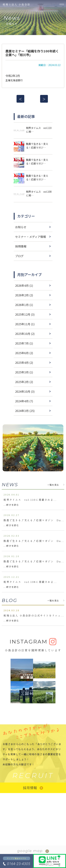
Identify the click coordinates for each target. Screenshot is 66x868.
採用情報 (21, 246)
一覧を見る (53, 485)
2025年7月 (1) (24, 343)
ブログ (19, 256)
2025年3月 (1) (24, 372)
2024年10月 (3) (25, 391)
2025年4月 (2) (24, 363)
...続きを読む (11, 505)
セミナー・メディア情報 (31, 237)
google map (30, 851)
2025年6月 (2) (24, 353)
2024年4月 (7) (24, 401)
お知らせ (21, 227)
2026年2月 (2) (24, 295)
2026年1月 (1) (24, 305)
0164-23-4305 (19, 864)
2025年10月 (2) (25, 334)
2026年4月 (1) (24, 285)
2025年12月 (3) (25, 314)
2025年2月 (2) (24, 382)
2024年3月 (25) (25, 411)
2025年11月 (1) (25, 324)
